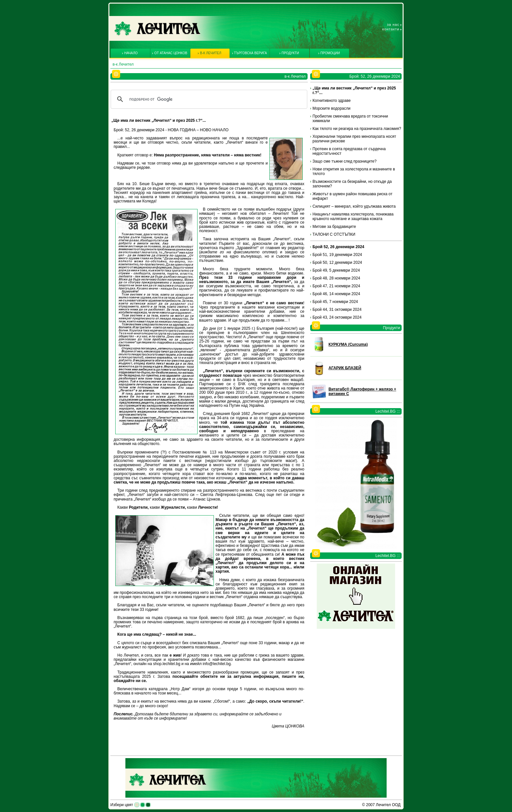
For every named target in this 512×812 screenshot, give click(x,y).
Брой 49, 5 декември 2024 (336, 270)
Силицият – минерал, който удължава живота (354, 206)
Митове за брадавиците (334, 227)
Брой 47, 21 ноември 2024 (336, 286)
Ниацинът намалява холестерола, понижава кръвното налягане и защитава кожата (353, 216)
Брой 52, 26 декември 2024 (338, 247)
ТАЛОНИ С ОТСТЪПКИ (334, 234)
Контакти (391, 29)
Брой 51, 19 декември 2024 (337, 255)
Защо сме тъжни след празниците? (344, 161)
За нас (393, 24)
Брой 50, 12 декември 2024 (337, 263)
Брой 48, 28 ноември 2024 (336, 278)
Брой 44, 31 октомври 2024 (337, 310)
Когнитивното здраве (332, 101)
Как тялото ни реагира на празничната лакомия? (357, 129)
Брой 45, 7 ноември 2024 (335, 302)
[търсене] (208, 99)
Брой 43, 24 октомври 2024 (337, 317)
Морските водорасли (331, 108)
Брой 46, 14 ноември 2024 (336, 294)
